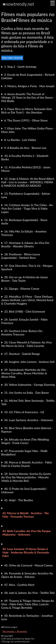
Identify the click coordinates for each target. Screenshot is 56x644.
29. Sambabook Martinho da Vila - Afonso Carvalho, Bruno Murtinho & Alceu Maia (24, 373)
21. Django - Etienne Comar (22, 289)
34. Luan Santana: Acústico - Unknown (29, 420)
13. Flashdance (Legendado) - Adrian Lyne (26, 195)
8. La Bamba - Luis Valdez (20, 140)
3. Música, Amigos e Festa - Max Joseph (29, 86)
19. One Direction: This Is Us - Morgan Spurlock (27, 267)
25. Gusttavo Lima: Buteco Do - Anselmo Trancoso (23, 333)
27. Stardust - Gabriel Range (22, 354)
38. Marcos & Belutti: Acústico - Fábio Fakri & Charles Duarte (27, 464)
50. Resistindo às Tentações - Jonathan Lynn (27, 617)
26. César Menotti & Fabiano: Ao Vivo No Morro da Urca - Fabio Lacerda (26, 344)
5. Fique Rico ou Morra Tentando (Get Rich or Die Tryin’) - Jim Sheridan (27, 111)
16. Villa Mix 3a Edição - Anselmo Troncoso (24, 233)
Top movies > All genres (15, 631)
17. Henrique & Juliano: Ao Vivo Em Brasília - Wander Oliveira (25, 245)
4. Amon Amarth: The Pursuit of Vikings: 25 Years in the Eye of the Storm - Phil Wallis (28, 97)
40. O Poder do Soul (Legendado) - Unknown (24, 490)
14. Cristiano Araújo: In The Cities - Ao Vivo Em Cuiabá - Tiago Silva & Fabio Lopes (27, 208)
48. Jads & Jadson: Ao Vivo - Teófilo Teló (29, 593)
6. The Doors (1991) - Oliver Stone (26, 120)
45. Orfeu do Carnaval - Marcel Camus (28, 565)
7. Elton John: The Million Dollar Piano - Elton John (28, 130)
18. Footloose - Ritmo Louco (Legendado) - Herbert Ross (21, 256)
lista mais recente (12, 58)
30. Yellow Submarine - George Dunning (29, 385)
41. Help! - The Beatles (19, 500)
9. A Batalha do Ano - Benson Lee (25, 148)
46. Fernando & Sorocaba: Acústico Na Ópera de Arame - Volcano (27, 575)
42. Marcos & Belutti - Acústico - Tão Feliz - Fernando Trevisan (26, 515)
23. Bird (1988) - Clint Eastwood (24, 311)
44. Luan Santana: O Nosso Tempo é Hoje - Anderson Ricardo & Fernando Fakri (26, 552)
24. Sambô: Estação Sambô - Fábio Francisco (24, 321)
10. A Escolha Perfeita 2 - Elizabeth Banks (25, 157)
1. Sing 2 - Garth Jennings (20, 67)
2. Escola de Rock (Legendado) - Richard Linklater (28, 76)
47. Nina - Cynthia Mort (19, 585)
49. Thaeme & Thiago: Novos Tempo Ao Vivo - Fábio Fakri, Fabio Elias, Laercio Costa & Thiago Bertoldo (28, 604)
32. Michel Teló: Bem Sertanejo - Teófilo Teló (28, 402)
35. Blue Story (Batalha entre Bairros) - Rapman (27, 430)
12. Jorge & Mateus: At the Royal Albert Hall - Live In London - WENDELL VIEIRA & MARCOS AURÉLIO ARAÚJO (28, 182)
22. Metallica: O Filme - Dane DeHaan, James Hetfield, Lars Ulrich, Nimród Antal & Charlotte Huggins (27, 300)
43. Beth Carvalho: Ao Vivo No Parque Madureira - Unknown (27, 533)
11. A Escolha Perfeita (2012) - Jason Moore (26, 169)
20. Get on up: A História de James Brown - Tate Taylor (24, 279)
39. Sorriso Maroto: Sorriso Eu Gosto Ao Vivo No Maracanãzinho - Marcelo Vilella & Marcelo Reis (26, 477)
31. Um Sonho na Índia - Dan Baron (27, 393)
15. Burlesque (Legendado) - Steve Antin (24, 222)
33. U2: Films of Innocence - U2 (24, 412)
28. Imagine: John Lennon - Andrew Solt (29, 362)
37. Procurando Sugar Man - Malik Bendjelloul (24, 453)
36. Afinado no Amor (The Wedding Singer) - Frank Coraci (25, 441)
